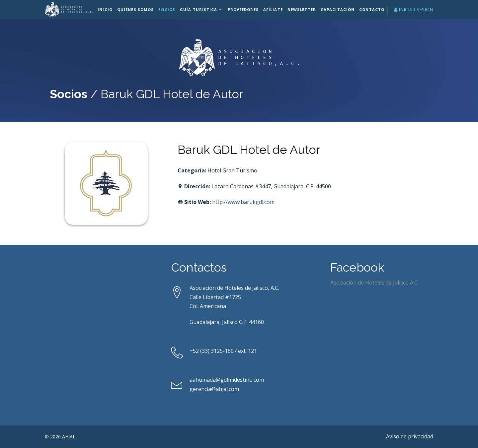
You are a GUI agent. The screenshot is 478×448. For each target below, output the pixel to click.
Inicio (106, 9)
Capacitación (337, 9)
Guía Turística (199, 9)
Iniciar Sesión (414, 9)
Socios (168, 9)
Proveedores (243, 9)
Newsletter (302, 9)
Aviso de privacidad (410, 436)
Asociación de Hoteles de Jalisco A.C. (374, 283)
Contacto (370, 9)
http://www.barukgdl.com (243, 202)
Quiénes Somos (136, 9)
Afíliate (273, 9)
